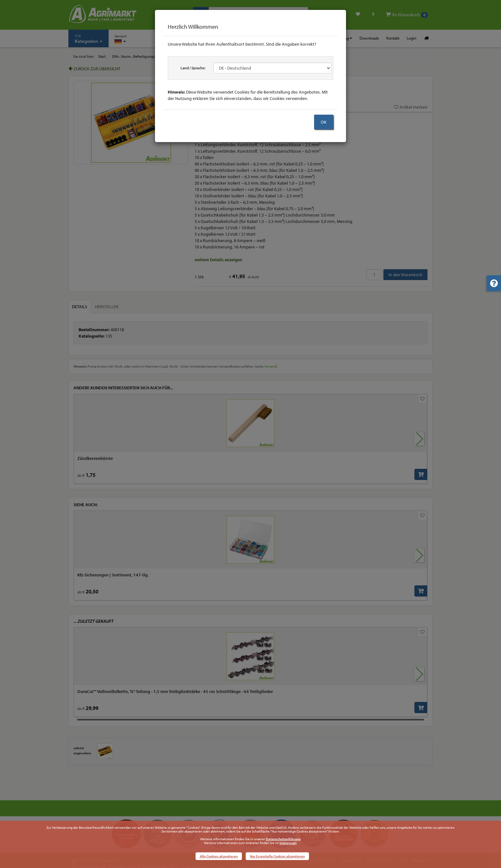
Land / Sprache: (193, 68)
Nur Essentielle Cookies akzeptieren (277, 856)
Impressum (288, 843)
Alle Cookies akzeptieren (219, 856)
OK (324, 122)
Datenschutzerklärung (283, 839)
